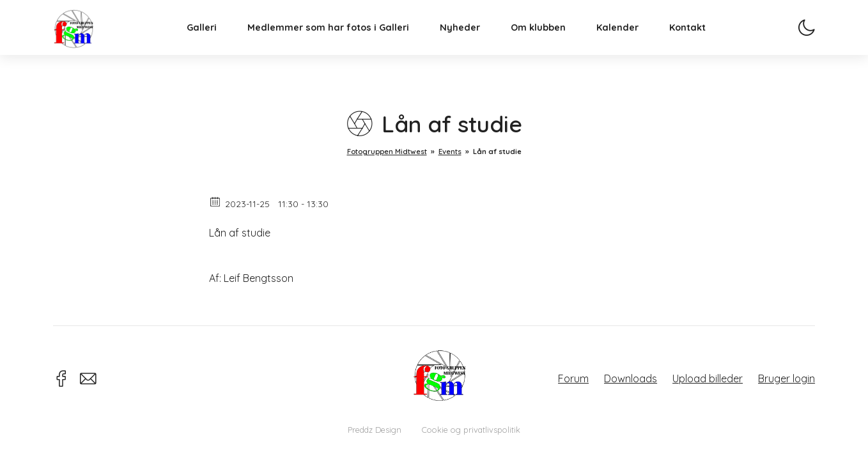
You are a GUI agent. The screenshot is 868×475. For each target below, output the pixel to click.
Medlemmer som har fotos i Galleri (343, 42)
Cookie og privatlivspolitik (471, 430)
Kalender (632, 42)
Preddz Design (375, 430)
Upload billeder (708, 378)
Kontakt (702, 42)
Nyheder (475, 42)
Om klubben (553, 42)
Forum (573, 378)
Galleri (216, 42)
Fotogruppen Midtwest (88, 41)
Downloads (631, 378)
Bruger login (787, 378)
